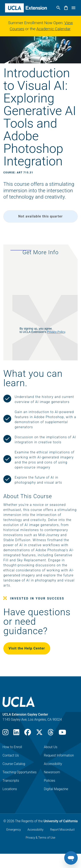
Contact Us (11, 755)
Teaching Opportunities (20, 772)
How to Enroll (12, 747)
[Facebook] (28, 734)
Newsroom (52, 772)
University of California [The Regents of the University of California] (61, 821)
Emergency (14, 830)
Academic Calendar (53, 29)
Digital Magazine (56, 789)
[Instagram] (5, 734)
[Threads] (51, 734)
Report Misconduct (62, 830)
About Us (51, 747)
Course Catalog (14, 764)
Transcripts (11, 781)
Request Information (59, 755)
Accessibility (53, 764)
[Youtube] (62, 734)
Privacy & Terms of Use (41, 838)
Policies (50, 781)
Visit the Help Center (27, 648)
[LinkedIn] (16, 734)
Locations (10, 789)
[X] (39, 734)
